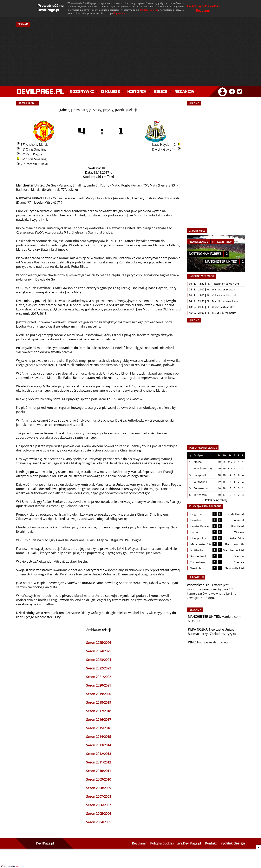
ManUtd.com (231, 617)
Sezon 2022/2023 (99, 668)
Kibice (160, 92)
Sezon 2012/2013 (99, 754)
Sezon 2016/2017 (99, 720)
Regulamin (140, 843)
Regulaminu (120, 13)
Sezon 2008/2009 (99, 788)
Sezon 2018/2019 (99, 702)
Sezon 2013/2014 (99, 745)
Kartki (120, 110)
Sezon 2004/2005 (99, 822)
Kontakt (211, 843)
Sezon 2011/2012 (99, 762)
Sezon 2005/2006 (99, 814)
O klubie (111, 92)
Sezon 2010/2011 (99, 771)
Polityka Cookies (149, 10)
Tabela (64, 110)
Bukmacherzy (198, 634)
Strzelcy (96, 110)
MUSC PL (194, 621)
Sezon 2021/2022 (99, 677)
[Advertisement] (131, 53)
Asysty (109, 110)
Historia (137, 92)
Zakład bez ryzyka (223, 634)
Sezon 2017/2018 (99, 711)
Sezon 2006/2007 (99, 805)
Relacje (132, 110)
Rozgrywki (82, 92)
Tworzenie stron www (212, 642)
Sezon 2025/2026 (99, 643)
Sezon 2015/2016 (99, 728)
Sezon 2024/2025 (99, 651)
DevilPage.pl (45, 843)
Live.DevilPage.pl (189, 843)
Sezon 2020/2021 (99, 685)
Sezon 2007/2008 (99, 797)
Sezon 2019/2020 (99, 694)
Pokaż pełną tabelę (216, 500)
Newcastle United (222, 629)
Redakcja (184, 92)
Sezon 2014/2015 (99, 737)
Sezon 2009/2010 (99, 779)
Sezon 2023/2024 (99, 660)
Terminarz (80, 110)
